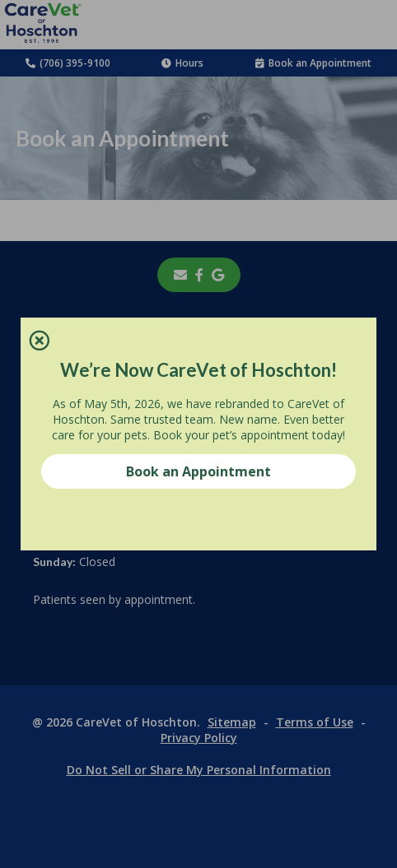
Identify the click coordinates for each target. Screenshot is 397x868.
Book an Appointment (198, 471)
